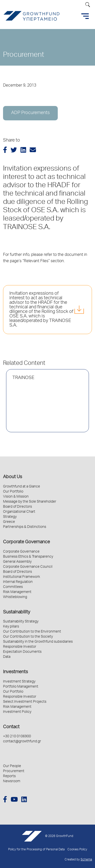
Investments (15, 672)
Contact (11, 727)
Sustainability (17, 612)
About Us (13, 477)
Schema (86, 860)
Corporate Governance (26, 542)
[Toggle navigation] (85, 16)
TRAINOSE (23, 378)
